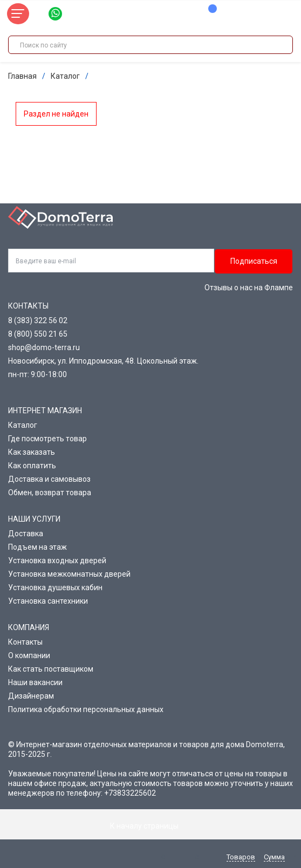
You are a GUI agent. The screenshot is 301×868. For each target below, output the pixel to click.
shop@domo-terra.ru (44, 347)
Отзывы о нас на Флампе (249, 288)
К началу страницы (150, 826)
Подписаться (254, 261)
